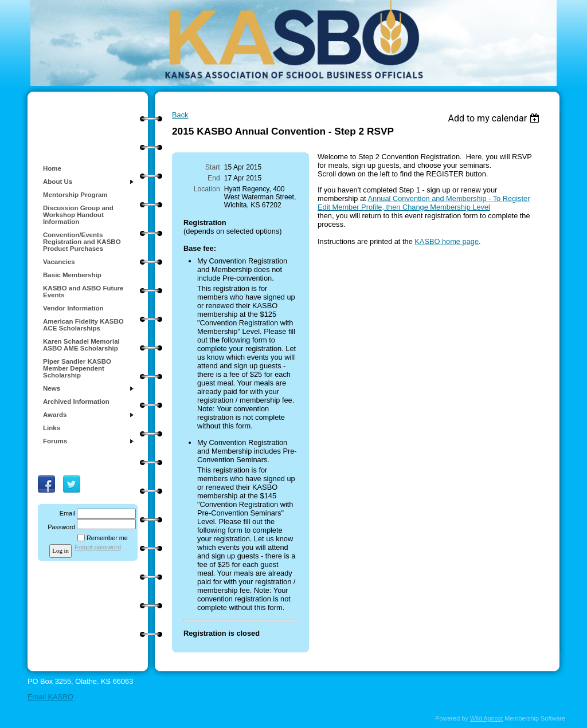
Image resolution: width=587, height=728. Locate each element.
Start (213, 167)
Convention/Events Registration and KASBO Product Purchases (82, 242)
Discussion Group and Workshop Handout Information (78, 215)
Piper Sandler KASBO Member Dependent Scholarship (77, 368)
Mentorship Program (75, 195)
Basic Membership (72, 275)
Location (207, 189)
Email (65, 513)
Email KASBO (50, 697)
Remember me (107, 538)
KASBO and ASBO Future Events (83, 292)
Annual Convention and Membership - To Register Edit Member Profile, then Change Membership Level (424, 203)
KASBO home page (447, 241)
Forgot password (98, 547)
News (52, 388)
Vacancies (59, 262)
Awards (55, 415)
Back (180, 115)
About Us (58, 182)
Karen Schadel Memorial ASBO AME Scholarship (81, 345)
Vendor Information (73, 308)
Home (52, 168)
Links (52, 428)
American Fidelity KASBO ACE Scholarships (83, 325)
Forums (55, 441)
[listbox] (495, 118)
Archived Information (76, 402)
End (214, 178)
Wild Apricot (486, 718)
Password (59, 527)
